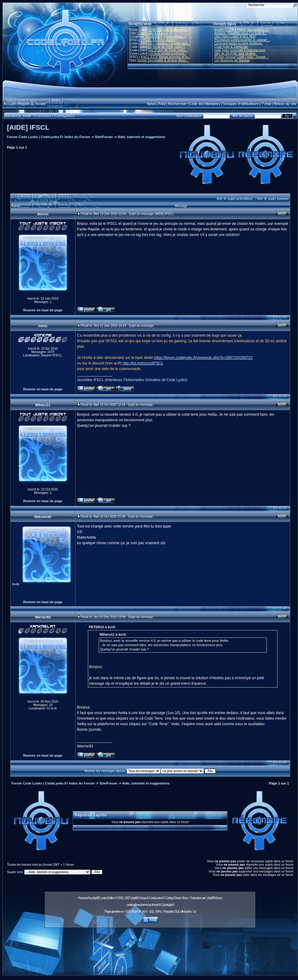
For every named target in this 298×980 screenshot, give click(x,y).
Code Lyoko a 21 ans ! (153, 33)
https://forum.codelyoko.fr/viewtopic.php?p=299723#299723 (203, 358)
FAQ (162, 104)
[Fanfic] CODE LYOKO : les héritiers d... (242, 30)
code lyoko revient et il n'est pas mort (240, 50)
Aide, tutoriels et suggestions (141, 137)
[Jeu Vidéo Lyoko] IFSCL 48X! (235, 37)
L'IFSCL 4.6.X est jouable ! (159, 40)
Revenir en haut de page (43, 310)
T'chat (266, 104)
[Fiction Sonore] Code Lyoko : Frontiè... (241, 57)
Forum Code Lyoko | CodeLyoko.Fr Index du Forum (49, 137)
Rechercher (177, 104)
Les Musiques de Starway (232, 60)
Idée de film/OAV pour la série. (235, 54)
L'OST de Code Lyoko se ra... (168, 30)
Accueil (10, 104)
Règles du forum (32, 104)
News (151, 104)
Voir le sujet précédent (234, 199)
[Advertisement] (150, 953)
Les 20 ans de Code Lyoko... (168, 50)
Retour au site (285, 104)
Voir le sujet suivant (273, 199)
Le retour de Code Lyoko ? (166, 47)
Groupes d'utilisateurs (241, 104)
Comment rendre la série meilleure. (239, 43)
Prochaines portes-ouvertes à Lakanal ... (242, 40)
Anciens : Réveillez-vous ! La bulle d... (241, 33)
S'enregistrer (63, 116)
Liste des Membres (205, 104)
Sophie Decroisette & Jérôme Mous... (163, 60)
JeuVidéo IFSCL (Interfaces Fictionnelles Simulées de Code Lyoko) (132, 380)
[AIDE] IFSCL (28, 127)
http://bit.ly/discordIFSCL (143, 363)
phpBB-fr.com (215, 898)
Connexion (43, 116)
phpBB (96, 898)
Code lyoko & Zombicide (231, 47)
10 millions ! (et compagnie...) (165, 37)
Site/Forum (104, 137)
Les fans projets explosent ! (167, 54)
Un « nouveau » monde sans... (169, 43)
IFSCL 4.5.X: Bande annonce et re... (165, 57)
